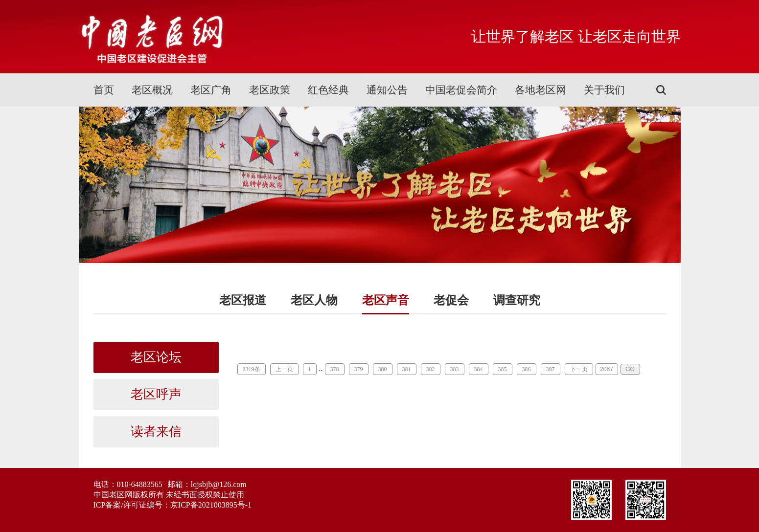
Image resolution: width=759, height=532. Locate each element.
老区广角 (211, 90)
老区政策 (270, 90)
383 (455, 369)
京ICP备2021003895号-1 (211, 505)
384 (479, 369)
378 (335, 369)
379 (359, 369)
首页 (104, 90)
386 (527, 369)
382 (431, 369)
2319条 (252, 369)
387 (551, 369)
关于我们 (604, 90)
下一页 (579, 369)
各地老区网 (540, 90)
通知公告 (387, 90)
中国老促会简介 (461, 90)
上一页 (284, 369)
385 (503, 369)
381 (407, 369)
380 (383, 369)
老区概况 (152, 90)
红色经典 (328, 90)
